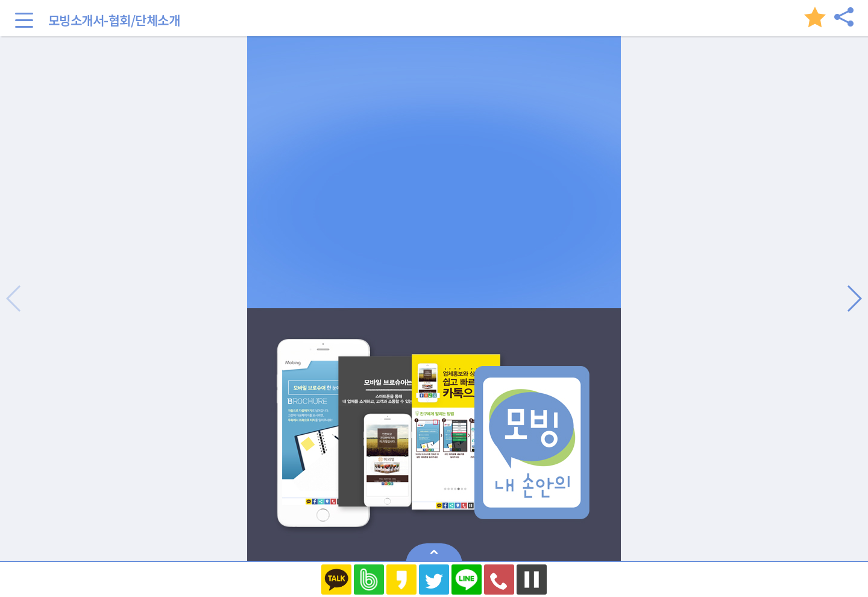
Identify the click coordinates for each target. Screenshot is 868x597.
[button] (854, 298)
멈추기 (532, 580)
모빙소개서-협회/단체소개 (114, 20)
